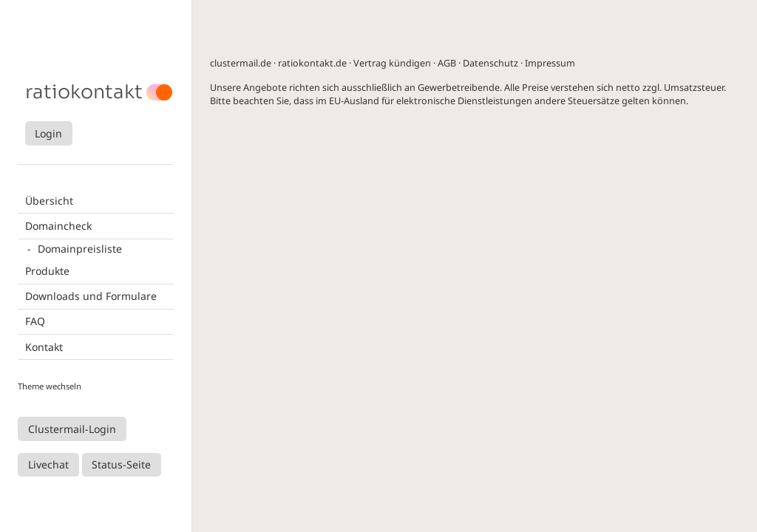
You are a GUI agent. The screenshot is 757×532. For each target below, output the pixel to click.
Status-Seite (121, 464)
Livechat (48, 464)
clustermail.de (241, 63)
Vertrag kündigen (392, 63)
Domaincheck (58, 226)
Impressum (550, 63)
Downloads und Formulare (91, 296)
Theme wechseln (50, 386)
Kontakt (44, 347)
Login (48, 133)
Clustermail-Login (72, 429)
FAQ (35, 321)
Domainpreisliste (80, 249)
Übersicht (49, 201)
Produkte (47, 271)
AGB (447, 63)
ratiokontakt (84, 92)
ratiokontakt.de (312, 63)
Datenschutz (490, 63)
